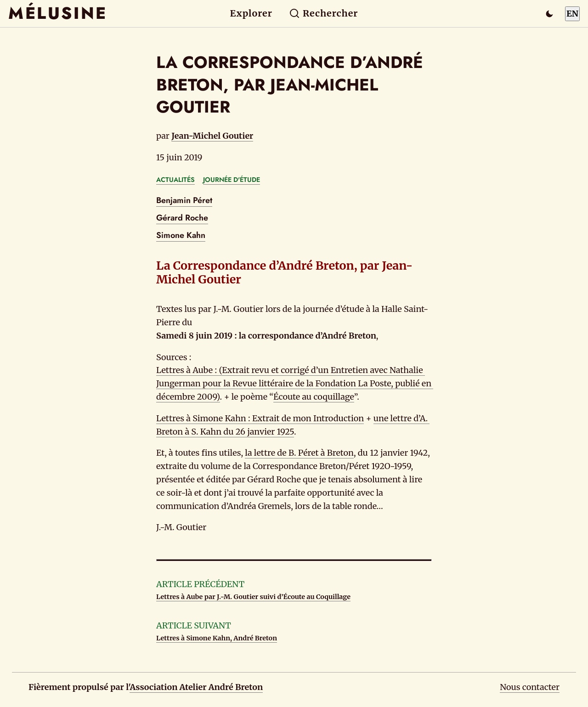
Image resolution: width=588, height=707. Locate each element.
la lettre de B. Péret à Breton (299, 453)
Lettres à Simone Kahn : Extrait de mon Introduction (260, 418)
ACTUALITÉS (175, 180)
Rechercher (324, 13)
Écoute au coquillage (314, 397)
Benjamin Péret (184, 200)
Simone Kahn (181, 235)
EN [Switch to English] (572, 14)
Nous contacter (530, 687)
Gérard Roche (182, 218)
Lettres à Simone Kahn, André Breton (217, 638)
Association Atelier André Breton (196, 687)
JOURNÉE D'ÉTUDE (232, 180)
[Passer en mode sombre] (549, 14)
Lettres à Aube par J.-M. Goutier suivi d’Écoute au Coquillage (253, 597)
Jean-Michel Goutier (212, 136)
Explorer (251, 13)
